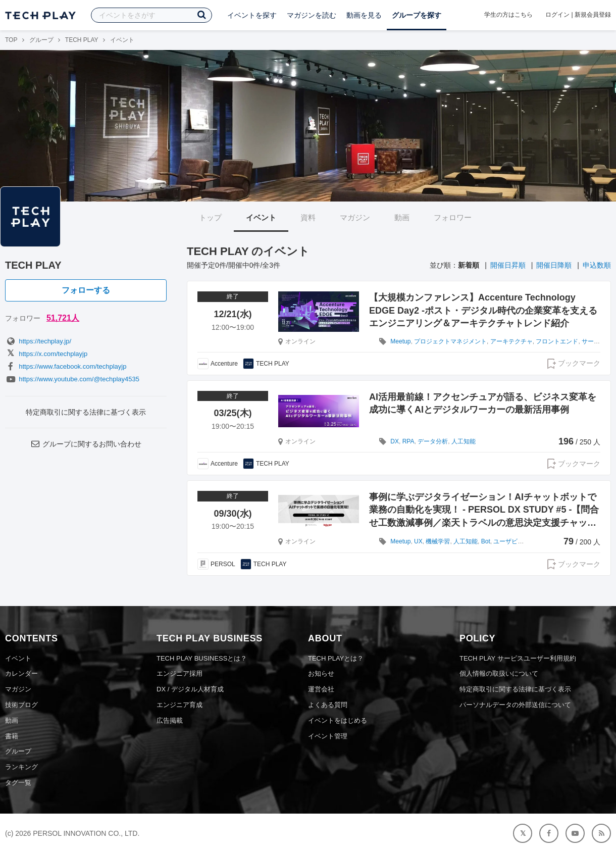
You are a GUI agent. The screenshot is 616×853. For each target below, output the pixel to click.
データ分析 (433, 441)
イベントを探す (252, 15)
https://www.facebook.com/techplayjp (66, 366)
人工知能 (464, 441)
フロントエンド (557, 341)
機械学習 (438, 541)
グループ (41, 40)
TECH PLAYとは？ (336, 658)
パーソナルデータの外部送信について (515, 705)
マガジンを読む (312, 15)
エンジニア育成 (179, 705)
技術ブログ (21, 705)
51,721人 (63, 318)
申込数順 (597, 265)
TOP (11, 40)
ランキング (21, 767)
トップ (210, 217)
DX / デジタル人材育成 (190, 689)
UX (418, 541)
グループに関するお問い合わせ (86, 444)
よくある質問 (328, 705)
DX (395, 441)
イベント (261, 217)
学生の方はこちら (508, 15)
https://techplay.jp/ (38, 341)
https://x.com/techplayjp (46, 354)
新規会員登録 (593, 15)
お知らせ (321, 673)
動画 (402, 217)
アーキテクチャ (511, 341)
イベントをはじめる (338, 720)
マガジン (355, 217)
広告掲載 (170, 720)
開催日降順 (554, 265)
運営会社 (321, 689)
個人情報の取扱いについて (499, 673)
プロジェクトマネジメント (450, 341)
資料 (308, 217)
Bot (486, 541)
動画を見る (364, 15)
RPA (408, 441)
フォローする (86, 290)
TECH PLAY (82, 40)
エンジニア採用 (179, 673)
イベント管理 (328, 736)
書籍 (12, 736)
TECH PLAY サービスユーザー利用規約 (518, 658)
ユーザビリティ (515, 541)
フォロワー (453, 217)
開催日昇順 (508, 265)
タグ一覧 (18, 783)
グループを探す (417, 15)
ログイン (557, 15)
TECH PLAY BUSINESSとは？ (202, 658)
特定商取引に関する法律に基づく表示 (86, 412)
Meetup (400, 341)
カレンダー (21, 673)
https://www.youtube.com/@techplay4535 (72, 379)
